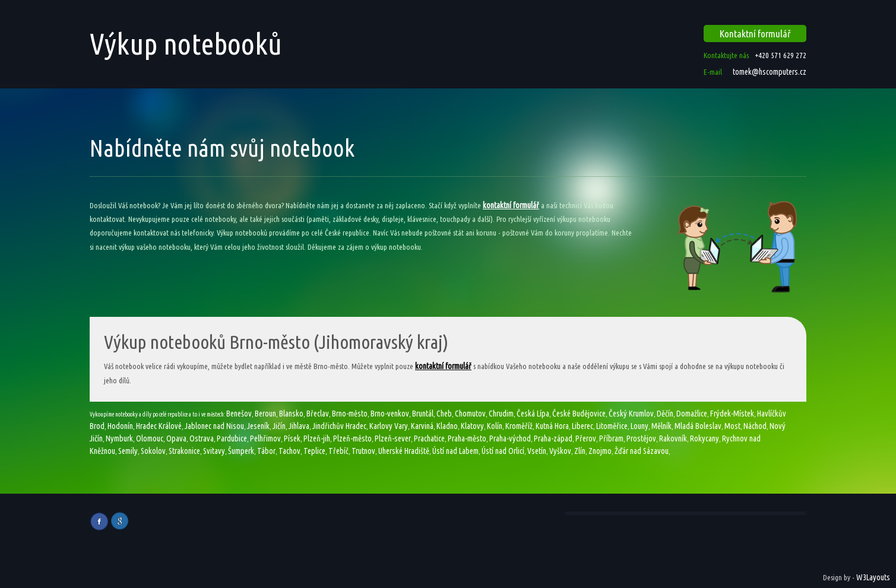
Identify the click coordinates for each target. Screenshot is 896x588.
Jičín (279, 426)
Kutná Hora (552, 426)
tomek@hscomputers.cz (769, 72)
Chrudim (501, 414)
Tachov (289, 451)
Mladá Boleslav (698, 426)
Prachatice (429, 438)
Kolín (495, 426)
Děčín (665, 414)
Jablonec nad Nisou (214, 426)
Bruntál (423, 414)
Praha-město (467, 438)
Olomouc (150, 438)
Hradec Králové (159, 426)
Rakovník (673, 438)
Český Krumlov (631, 414)
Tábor (266, 451)
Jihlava (299, 426)
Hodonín (120, 426)
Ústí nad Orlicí (503, 451)
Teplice (314, 451)
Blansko (291, 414)
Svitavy (214, 451)
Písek (292, 438)
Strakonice (184, 451)
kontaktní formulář (511, 205)
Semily (128, 451)
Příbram (611, 438)
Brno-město (350, 414)
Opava (176, 438)
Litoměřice (612, 426)
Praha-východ (510, 438)
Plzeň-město (352, 438)
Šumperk (241, 451)
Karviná (422, 426)
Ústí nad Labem (455, 451)
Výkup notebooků (186, 43)
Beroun (265, 414)
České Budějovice (579, 414)
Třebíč (338, 451)
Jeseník (258, 426)
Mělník (661, 426)
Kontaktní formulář (755, 34)
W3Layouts (873, 577)
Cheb (444, 414)
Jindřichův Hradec (339, 426)
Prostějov (641, 438)
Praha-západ (553, 438)
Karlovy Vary (389, 426)
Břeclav (318, 414)
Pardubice (232, 438)
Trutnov (363, 451)
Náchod (755, 426)
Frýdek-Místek (732, 414)
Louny (639, 426)
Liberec (582, 426)
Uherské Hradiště (404, 451)
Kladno (447, 426)
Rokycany (705, 438)
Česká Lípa (533, 414)
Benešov (239, 414)
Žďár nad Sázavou (642, 451)
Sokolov (153, 451)
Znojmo (600, 451)
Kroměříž (519, 426)
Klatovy (472, 426)
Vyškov (560, 451)
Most (732, 426)
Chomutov (470, 414)
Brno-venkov (390, 414)
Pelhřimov (265, 438)
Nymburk (119, 438)
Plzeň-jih (317, 438)
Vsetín (537, 451)
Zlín (580, 451)
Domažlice (692, 414)
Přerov (586, 438)
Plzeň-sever (393, 438)
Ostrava (202, 438)
